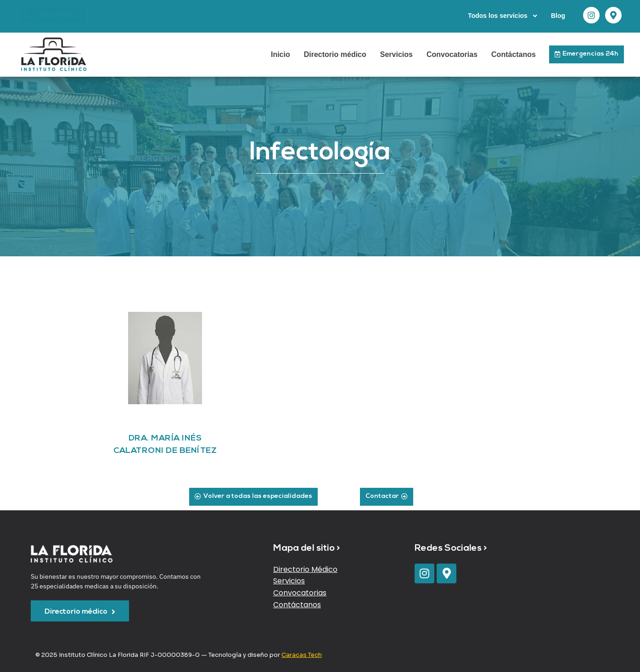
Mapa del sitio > (307, 548)
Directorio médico (335, 54)
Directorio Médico (305, 569)
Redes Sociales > (451, 548)
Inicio (281, 54)
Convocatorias (452, 54)
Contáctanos (514, 54)
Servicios (396, 54)
